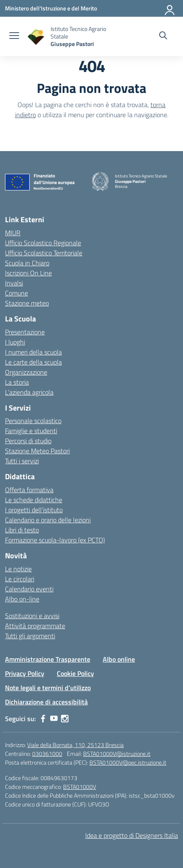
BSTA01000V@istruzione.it (117, 754)
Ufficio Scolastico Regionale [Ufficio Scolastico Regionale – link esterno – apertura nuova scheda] (43, 243)
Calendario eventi (29, 589)
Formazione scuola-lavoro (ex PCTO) (55, 540)
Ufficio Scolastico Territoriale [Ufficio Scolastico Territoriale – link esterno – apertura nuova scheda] (44, 253)
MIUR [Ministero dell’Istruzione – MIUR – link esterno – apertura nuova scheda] (13, 233)
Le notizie (18, 569)
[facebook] (43, 719)
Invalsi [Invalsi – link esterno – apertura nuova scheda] (14, 283)
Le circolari (20, 579)
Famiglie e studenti (31, 431)
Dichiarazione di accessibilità (46, 702)
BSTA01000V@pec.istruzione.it (128, 762)
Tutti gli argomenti (30, 636)
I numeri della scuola (33, 352)
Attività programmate (35, 626)
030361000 (47, 754)
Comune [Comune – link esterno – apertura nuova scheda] (17, 293)
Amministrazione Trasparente (48, 659)
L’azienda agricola (29, 392)
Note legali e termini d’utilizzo (48, 688)
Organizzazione (26, 372)
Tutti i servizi (22, 461)
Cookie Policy (75, 673)
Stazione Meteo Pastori (37, 451)
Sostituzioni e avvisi (32, 616)
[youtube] (54, 719)
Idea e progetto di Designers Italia (132, 835)
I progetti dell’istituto (34, 510)
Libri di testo (22, 530)
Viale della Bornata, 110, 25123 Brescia (75, 745)
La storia (17, 382)
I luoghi (15, 342)
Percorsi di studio (28, 441)
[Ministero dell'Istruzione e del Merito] (51, 8)
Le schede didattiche (34, 500)
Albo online (119, 659)
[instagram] (65, 719)
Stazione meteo (27, 303)
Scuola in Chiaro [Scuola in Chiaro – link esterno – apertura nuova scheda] (27, 263)
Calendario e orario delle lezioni (48, 520)
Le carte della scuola (33, 362)
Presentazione (25, 332)
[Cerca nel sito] (163, 36)
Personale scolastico (33, 421)
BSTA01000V (80, 787)
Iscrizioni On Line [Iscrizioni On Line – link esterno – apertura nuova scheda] (28, 273)
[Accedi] (170, 8)
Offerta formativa (29, 490)
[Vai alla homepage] (36, 37)
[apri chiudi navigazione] (14, 36)
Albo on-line (22, 599)
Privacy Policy (25, 673)
